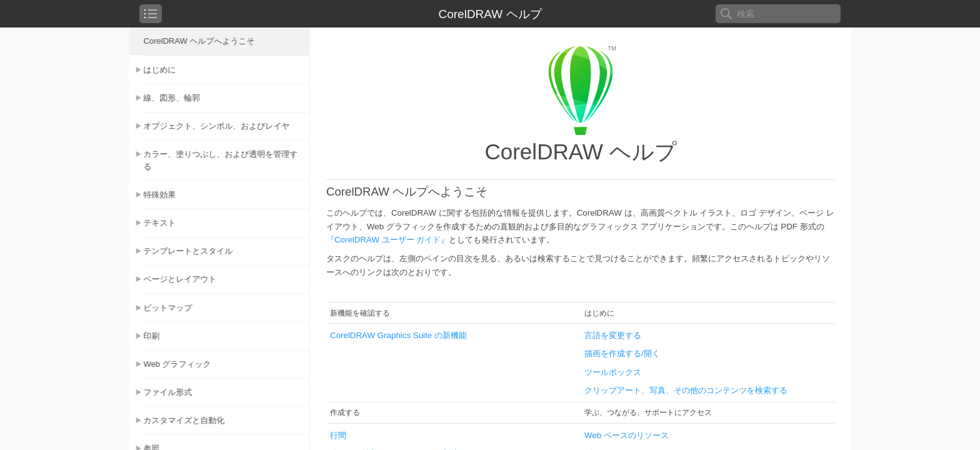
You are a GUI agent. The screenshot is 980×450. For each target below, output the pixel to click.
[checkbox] (151, 14)
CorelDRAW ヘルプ (490, 14)
